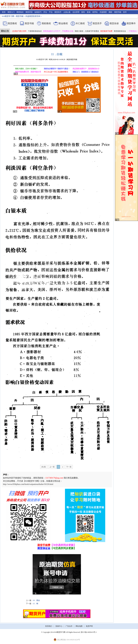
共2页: (44, 467)
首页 (4, 12)
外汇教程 (80, 23)
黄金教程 (63, 23)
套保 (89, 12)
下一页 (69, 467)
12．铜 (36, 604)
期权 (110, 12)
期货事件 (131, 23)
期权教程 (46, 23)
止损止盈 (67, 12)
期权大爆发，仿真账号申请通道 (88, 31)
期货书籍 (118, 12)
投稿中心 (59, 626)
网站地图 (79, 626)
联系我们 (49, 626)
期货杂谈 (114, 23)
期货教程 (12, 23)
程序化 (95, 12)
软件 (125, 12)
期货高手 (58, 12)
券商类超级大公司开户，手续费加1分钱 (59, 31)
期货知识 (20, 12)
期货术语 (29, 12)
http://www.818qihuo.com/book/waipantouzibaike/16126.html (28, 484)
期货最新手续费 (108, 31)
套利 (83, 12)
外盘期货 (103, 12)
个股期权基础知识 (36, 31)
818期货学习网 (8, 16)
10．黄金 (36, 600)
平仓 (51, 12)
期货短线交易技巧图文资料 (17, 31)
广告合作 (69, 626)
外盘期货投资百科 (33, 16)
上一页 (52, 467)
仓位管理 (76, 12)
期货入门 (11, 12)
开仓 (45, 12)
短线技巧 (38, 12)
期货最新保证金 (121, 31)
